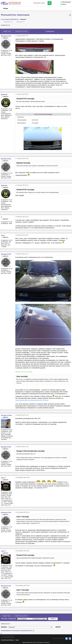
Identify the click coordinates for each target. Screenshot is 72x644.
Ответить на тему (21, 31)
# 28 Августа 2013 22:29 (22, 217)
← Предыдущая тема (8, 22)
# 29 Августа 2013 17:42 (22, 415)
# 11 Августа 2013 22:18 (22, 158)
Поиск (17, 640)
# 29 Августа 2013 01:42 (22, 235)
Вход (64, 4)
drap (3, 235)
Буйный (4, 95)
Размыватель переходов (15, 15)
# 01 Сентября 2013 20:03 (22, 477)
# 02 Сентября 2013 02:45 (22, 512)
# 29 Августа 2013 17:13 (22, 254)
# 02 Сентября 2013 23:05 (22, 586)
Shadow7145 (6, 36)
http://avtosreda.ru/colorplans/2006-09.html (32, 400)
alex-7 (3, 478)
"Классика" (23, 19)
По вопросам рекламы (7, 640)
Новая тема (7, 31)
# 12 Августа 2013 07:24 (22, 185)
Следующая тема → (21, 22)
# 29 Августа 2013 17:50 (22, 447)
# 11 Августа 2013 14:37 (22, 36)
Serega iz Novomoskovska (7, 415)
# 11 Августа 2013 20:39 (22, 94)
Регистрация (67, 2)
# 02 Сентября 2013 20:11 (22, 551)
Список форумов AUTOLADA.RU (10, 19)
